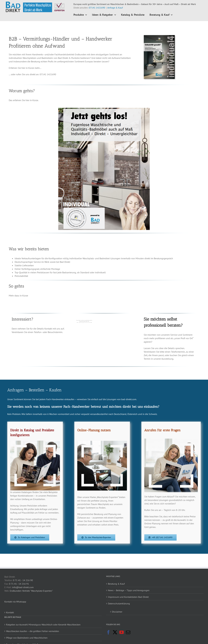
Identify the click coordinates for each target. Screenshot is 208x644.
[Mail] (128, 632)
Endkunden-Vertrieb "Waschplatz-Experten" (31, 591)
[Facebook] (108, 632)
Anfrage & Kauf (115, 8)
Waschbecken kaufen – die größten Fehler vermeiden (33, 631)
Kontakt (10, 612)
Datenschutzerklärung (119, 603)
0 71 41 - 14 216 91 (19, 584)
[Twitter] (115, 632)
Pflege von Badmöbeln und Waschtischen (27, 638)
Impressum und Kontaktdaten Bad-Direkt (128, 597)
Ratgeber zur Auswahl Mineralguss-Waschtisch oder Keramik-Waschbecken (43, 625)
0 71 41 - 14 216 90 (23, 580)
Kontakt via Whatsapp (15, 602)
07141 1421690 (97, 8)
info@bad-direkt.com (23, 587)
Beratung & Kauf (116, 584)
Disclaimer (117, 612)
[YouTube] (122, 632)
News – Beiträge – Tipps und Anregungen (129, 590)
